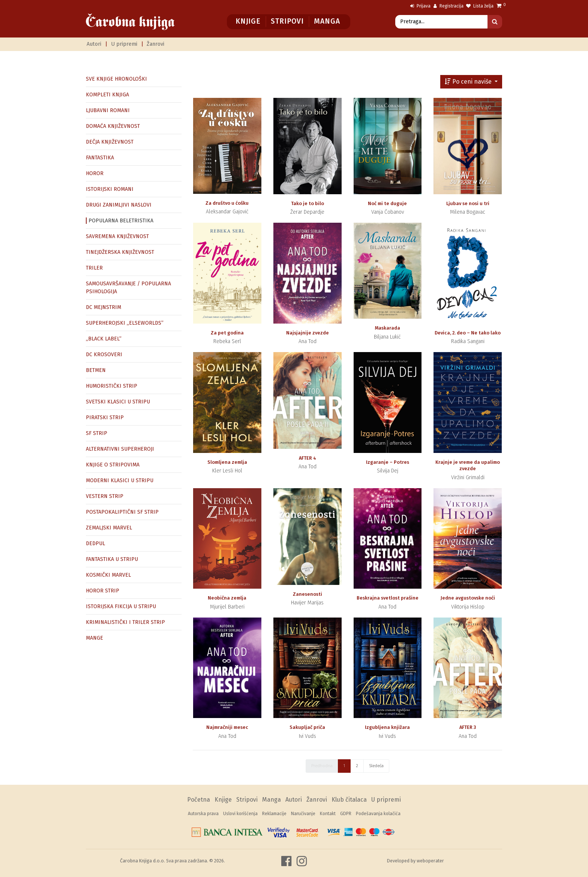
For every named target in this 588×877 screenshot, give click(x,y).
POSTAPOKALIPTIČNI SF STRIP (122, 512)
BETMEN (96, 370)
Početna (199, 800)
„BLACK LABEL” (104, 339)
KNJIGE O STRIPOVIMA (113, 465)
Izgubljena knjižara (387, 727)
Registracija (448, 6)
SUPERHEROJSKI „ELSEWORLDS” (125, 323)
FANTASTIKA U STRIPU (112, 559)
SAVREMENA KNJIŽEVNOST (117, 236)
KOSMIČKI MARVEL (108, 575)
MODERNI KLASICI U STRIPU (120, 480)
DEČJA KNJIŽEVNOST (110, 142)
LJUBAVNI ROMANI (108, 110)
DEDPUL (95, 543)
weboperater (430, 861)
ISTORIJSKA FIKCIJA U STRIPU (121, 606)
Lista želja (480, 6)
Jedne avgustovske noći (468, 598)
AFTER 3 (468, 727)
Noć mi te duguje (387, 203)
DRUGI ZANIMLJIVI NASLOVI (119, 205)
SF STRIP (97, 433)
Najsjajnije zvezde (307, 333)
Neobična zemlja (227, 598)
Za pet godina (227, 333)
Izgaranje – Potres (388, 462)
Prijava (420, 6)
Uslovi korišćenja (240, 814)
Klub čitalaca (349, 800)
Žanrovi (155, 44)
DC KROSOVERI (104, 355)
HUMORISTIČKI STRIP (112, 386)
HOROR (95, 173)
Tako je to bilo (307, 203)
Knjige (248, 21)
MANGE (94, 638)
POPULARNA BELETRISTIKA (121, 221)
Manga (327, 21)
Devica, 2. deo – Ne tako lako (468, 333)
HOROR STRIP (103, 591)
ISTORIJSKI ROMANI (110, 189)
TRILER (94, 268)
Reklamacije (274, 814)
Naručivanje (303, 814)
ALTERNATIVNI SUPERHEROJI (120, 449)
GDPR (346, 814)
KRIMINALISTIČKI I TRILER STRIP (125, 622)
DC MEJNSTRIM (103, 307)
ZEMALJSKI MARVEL (109, 528)
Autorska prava (203, 814)
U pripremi (124, 44)
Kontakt (328, 814)
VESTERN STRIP (105, 496)
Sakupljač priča (307, 727)
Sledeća (376, 766)
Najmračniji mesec (227, 727)
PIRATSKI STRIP (105, 418)
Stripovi (287, 21)
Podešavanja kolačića (378, 814)
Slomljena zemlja (227, 462)
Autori (94, 44)
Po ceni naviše (469, 82)
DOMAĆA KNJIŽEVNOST (113, 126)
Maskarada (388, 328)
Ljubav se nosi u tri (468, 203)
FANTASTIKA (100, 158)
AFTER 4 (307, 458)
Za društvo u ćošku (227, 203)
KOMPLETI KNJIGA (107, 95)
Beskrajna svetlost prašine (388, 598)
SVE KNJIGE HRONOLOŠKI (116, 79)
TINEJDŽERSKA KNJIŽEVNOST (120, 252)
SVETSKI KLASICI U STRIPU (118, 402)
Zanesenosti (307, 594)
